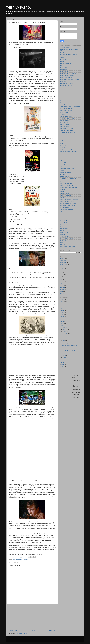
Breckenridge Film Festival (66, 83)
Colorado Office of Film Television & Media (70, 107)
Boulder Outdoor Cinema (66, 77)
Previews (62, 282)
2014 (63, 325)
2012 (63, 362)
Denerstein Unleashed (65, 124)
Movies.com (63, 197)
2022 (63, 308)
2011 (63, 364)
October (65, 332)
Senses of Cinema (64, 217)
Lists (61, 276)
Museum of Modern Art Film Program (69, 199)
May (64, 353)
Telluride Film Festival (65, 223)
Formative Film (21, 559)
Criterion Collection (64, 113)
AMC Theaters (63, 53)
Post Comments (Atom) (21, 633)
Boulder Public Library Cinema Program (69, 79)
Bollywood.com (63, 70)
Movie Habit (63, 191)
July (64, 338)
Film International (64, 146)
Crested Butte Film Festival (66, 111)
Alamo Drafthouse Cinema (66, 60)
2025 (63, 302)
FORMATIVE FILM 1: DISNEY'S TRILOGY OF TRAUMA (70, 350)
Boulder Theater (64, 81)
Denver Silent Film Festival (66, 130)
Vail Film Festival (64, 240)
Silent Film (62, 288)
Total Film (62, 231)
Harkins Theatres (64, 161)
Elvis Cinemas (63, 138)
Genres (61, 266)
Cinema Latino (63, 97)
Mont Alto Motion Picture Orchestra (68, 188)
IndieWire (62, 171)
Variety (61, 242)
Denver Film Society (65, 126)
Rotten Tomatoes (64, 213)
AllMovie (62, 62)
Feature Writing (63, 262)
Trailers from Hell (64, 233)
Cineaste (62, 91)
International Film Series (66, 173)
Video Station (63, 244)
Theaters (62, 290)
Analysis (15, 559)
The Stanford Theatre (65, 227)
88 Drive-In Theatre (64, 47)
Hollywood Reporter (64, 163)
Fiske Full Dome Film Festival (67, 159)
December (65, 327)
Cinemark (62, 101)
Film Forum (62, 144)
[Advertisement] (32, 617)
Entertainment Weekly (65, 142)
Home (33, 630)
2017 (63, 319)
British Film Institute (64, 87)
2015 (63, 323)
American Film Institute (65, 64)
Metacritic (62, 182)
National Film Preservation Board (68, 203)
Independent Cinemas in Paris (67, 169)
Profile (61, 284)
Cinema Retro (63, 99)
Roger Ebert (63, 211)
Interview (62, 274)
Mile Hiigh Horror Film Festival (67, 186)
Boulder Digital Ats (64, 71)
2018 (63, 317)
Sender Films (63, 215)
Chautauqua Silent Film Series (67, 89)
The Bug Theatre (64, 225)
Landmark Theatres (64, 176)
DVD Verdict (63, 114)
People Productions (64, 207)
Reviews (62, 286)
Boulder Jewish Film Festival (67, 75)
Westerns (62, 294)
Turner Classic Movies (65, 237)
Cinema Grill (63, 95)
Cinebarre (62, 93)
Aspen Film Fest (64, 68)
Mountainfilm (63, 190)
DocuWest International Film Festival (69, 132)
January (65, 357)
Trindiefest (62, 235)
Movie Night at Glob (64, 193)
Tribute (61, 292)
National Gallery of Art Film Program (68, 205)
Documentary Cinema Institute (67, 134)
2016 (63, 321)
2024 (63, 304)
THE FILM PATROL (19, 8)
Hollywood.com (63, 165)
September (65, 334)
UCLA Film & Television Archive (67, 238)
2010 (63, 367)
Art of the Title (63, 66)
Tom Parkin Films (64, 229)
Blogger (54, 640)
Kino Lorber (62, 175)
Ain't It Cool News (64, 58)
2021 (63, 310)
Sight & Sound (63, 219)
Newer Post (13, 630)
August (64, 336)
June (64, 340)
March (64, 355)
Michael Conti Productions (66, 184)
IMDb (61, 167)
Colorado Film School (65, 105)
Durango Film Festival (65, 136)
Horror (61, 270)
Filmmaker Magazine (65, 157)
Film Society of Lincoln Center (67, 150)
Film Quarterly (63, 148)
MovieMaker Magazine (65, 195)
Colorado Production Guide (66, 109)
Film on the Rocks (64, 155)
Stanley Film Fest (64, 221)
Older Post (52, 630)
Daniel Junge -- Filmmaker (66, 116)
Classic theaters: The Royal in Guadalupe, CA (70, 346)
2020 (63, 313)
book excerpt (63, 260)
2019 (63, 315)
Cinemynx (62, 103)
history (27, 559)
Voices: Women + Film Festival (67, 246)
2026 (63, 300)
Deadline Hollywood (64, 120)
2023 (63, 306)
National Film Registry (65, 278)
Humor (61, 272)
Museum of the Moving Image (67, 201)
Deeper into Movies (64, 122)
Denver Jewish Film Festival (66, 128)
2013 (63, 360)
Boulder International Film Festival (68, 73)
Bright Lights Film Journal (66, 85)
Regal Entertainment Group (66, 209)
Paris (61, 280)
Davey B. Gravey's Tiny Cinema (67, 118)
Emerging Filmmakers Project (67, 140)
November (65, 329)
